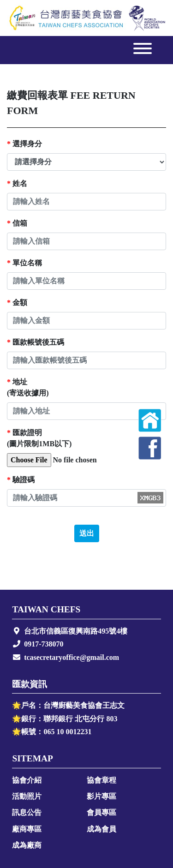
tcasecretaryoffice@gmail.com (72, 657)
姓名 (17, 183)
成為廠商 (27, 845)
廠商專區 (27, 829)
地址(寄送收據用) (28, 387)
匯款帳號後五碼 (36, 342)
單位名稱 (24, 263)
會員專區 (101, 812)
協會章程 (101, 780)
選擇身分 (24, 144)
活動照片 (27, 796)
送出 (87, 533)
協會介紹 (27, 780)
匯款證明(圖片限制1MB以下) (39, 438)
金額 (17, 302)
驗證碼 (21, 480)
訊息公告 (27, 812)
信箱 (17, 223)
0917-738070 (44, 644)
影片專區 (101, 796)
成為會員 (101, 829)
